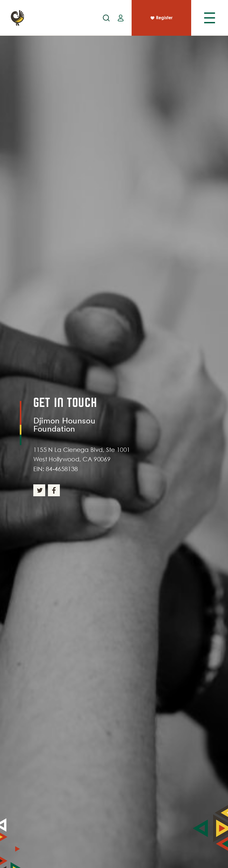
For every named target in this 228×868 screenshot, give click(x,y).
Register (161, 18)
